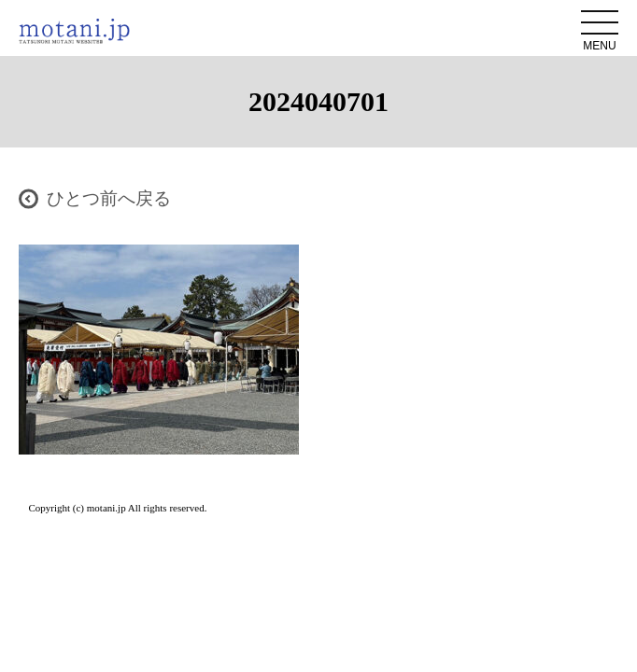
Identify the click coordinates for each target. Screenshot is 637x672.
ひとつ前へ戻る (109, 198)
